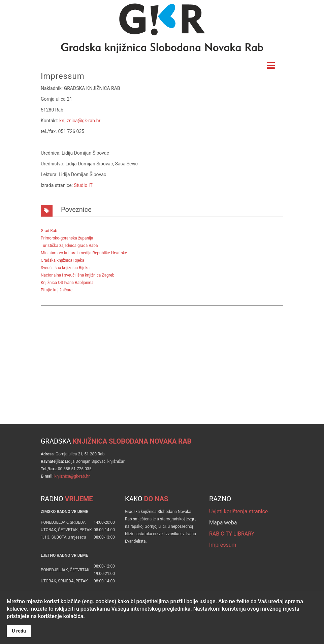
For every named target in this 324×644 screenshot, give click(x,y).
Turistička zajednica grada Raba (69, 246)
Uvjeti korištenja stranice (238, 511)
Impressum (223, 545)
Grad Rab (49, 231)
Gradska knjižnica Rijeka (62, 260)
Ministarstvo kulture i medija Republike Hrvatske (84, 253)
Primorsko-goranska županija (67, 238)
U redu (19, 631)
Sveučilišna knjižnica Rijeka (65, 268)
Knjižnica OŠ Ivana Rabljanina (67, 283)
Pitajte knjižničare (57, 290)
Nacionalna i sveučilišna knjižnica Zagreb (78, 275)
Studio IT (83, 185)
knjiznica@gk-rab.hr (80, 121)
